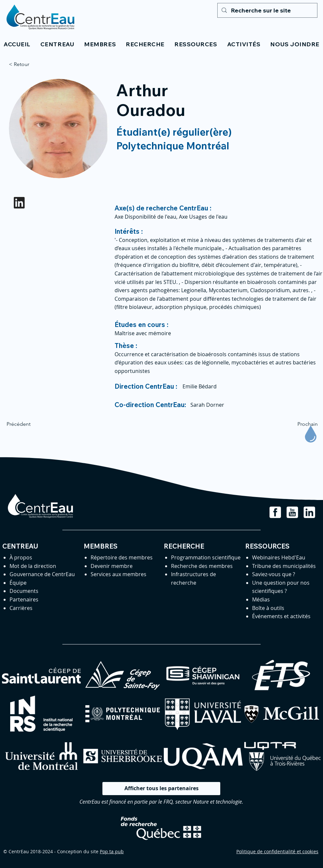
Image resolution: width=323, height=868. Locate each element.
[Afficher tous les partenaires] (161, 789)
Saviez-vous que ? (274, 574)
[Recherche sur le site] (267, 10)
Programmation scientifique (206, 557)
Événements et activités (281, 616)
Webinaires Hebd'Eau (279, 557)
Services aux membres (118, 574)
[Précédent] (28, 424)
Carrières (21, 608)
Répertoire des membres (122, 557)
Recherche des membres (202, 566)
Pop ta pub (112, 851)
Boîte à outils (268, 608)
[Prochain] (301, 424)
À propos (21, 557)
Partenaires (24, 599)
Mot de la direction (33, 566)
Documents (24, 591)
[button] (57, 44)
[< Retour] (31, 64)
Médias (261, 599)
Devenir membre (112, 566)
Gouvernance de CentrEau (42, 574)
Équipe (18, 583)
